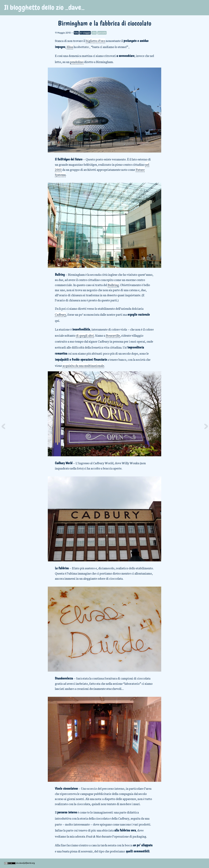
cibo (94, 33)
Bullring (113, 285)
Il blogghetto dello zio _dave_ (44, 8)
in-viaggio (85, 33)
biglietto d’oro (95, 41)
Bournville (113, 335)
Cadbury (60, 314)
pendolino (77, 62)
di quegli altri (85, 335)
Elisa (70, 47)
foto (76, 33)
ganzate (102, 33)
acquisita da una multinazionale (83, 365)
